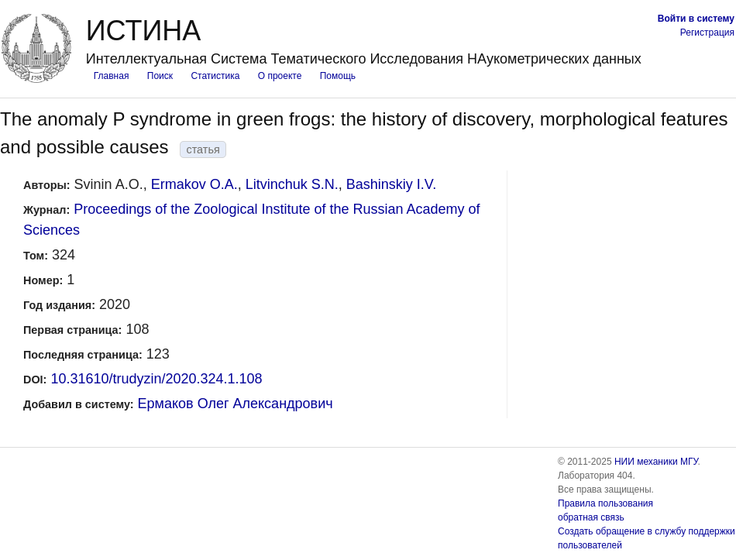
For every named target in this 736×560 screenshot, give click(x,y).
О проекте (280, 76)
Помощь (338, 76)
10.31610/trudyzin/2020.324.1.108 (156, 379)
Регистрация (707, 33)
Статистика (215, 76)
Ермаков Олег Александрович (236, 404)
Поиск (160, 76)
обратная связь (591, 517)
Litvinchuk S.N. (292, 184)
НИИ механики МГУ (656, 462)
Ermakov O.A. (194, 184)
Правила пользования (605, 503)
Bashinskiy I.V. (391, 184)
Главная (112, 76)
